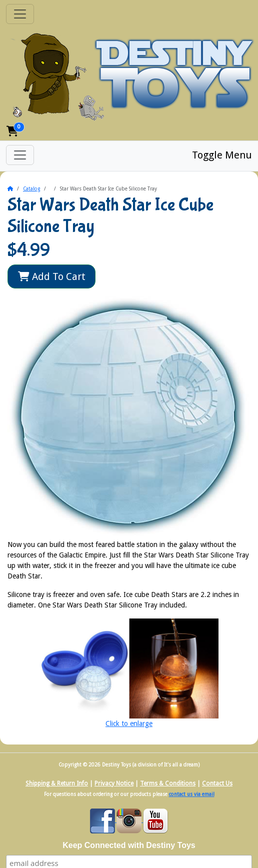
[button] (12, 131)
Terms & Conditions (168, 783)
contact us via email (192, 794)
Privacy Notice (114, 783)
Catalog (31, 189)
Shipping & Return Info (57, 783)
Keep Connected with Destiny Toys (129, 845)
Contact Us (217, 783)
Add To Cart (52, 276)
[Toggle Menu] (20, 155)
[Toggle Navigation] (20, 14)
